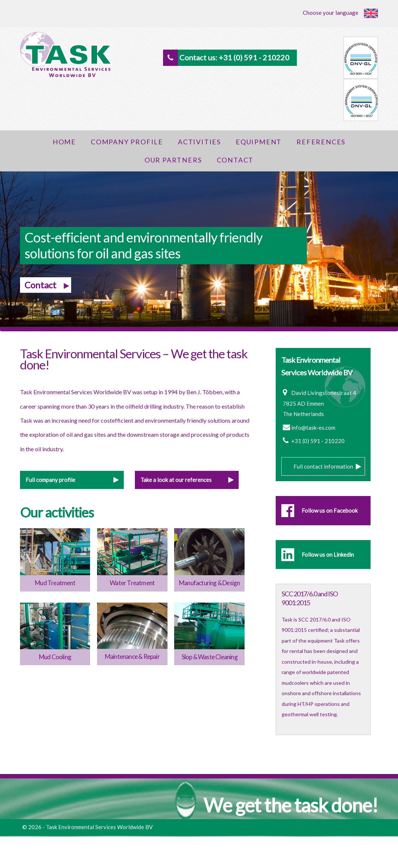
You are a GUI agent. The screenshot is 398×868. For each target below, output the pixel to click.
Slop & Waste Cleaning (210, 657)
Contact (235, 160)
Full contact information (323, 466)
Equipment (259, 142)
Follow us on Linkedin (328, 554)
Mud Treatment (55, 583)
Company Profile (127, 142)
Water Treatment (132, 583)
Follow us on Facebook (330, 510)
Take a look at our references (176, 480)
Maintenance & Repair (132, 656)
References (321, 142)
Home (64, 142)
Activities (199, 142)
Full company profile (50, 480)
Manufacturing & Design (209, 583)
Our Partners (173, 160)
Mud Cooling (55, 657)
